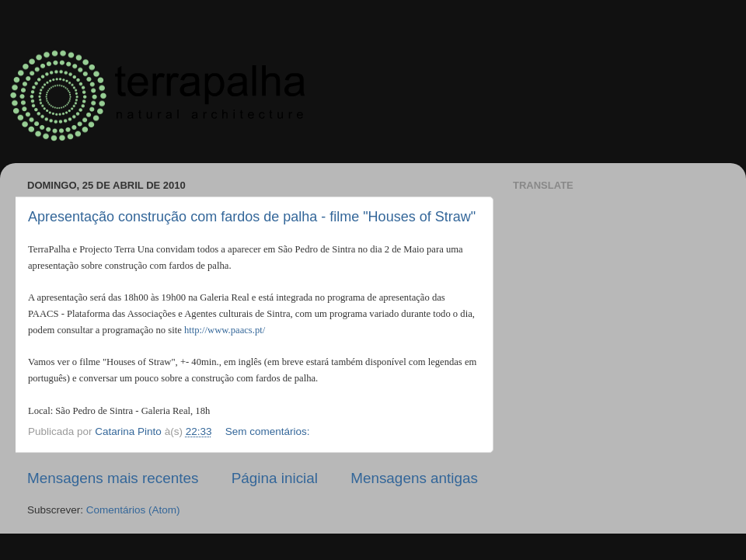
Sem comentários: (269, 431)
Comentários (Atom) (133, 510)
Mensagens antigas (414, 478)
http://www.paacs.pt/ (225, 330)
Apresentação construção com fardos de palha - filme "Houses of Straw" (252, 217)
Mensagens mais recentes (113, 478)
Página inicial (275, 478)
